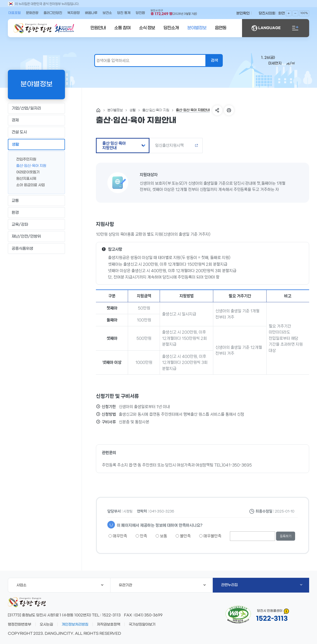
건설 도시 (36, 132)
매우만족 (118, 536)
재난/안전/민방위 (36, 236)
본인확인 (243, 13)
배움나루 (91, 13)
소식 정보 (147, 28)
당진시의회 (267, 13)
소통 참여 (122, 28)
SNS (217, 110)
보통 (161, 536)
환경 (36, 213)
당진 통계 (124, 13)
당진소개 (171, 28)
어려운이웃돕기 (26, 172)
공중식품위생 (36, 248)
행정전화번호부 (20, 624)
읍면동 (221, 28)
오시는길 (46, 624)
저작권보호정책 (109, 624)
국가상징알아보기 (142, 624)
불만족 (183, 536)
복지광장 (74, 13)
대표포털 (15, 13)
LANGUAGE (266, 28)
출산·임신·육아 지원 (29, 165)
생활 (36, 144)
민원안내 (98, 28)
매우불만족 (210, 536)
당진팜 (140, 13)
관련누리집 (262, 585)
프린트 (229, 110)
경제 (36, 120)
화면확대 (289, 13)
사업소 (60, 585)
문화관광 (32, 13)
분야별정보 (197, 28)
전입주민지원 (24, 159)
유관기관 (162, 585)
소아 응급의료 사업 (29, 185)
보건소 (107, 13)
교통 (36, 201)
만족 (141, 536)
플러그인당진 (53, 13)
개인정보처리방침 (75, 624)
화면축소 (295, 13)
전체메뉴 (295, 28)
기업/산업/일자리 (36, 108)
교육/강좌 (36, 225)
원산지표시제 (24, 178)
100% (304, 13)
